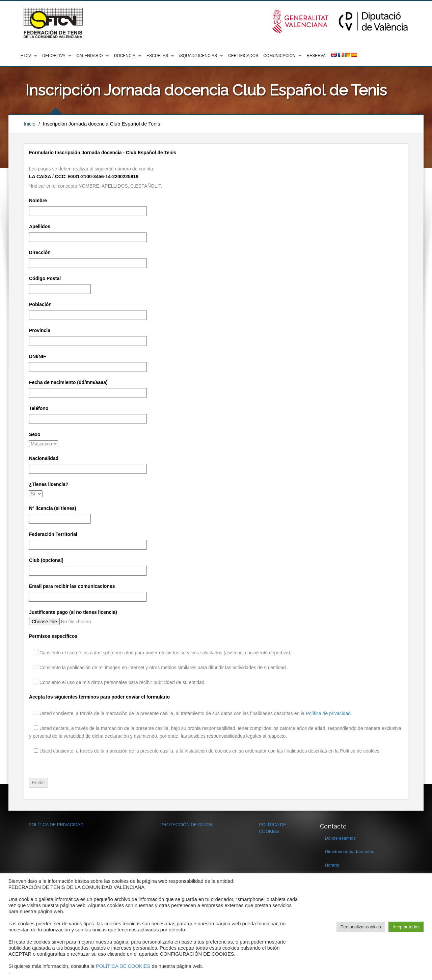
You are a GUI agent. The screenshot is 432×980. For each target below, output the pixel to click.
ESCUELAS (157, 56)
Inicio (30, 124)
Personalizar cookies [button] (361, 927)
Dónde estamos (340, 838)
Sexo (35, 434)
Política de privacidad (328, 713)
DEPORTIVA (54, 56)
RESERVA (316, 56)
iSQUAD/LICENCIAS (198, 56)
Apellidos (40, 226)
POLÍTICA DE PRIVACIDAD (56, 825)
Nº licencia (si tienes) (53, 508)
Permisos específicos (53, 636)
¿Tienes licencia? (49, 484)
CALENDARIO (90, 56)
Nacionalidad (44, 458)
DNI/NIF (38, 356)
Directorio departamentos (350, 852)
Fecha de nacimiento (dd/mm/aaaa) (68, 382)
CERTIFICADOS (243, 56)
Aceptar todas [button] (406, 927)
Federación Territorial (53, 534)
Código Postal (45, 278)
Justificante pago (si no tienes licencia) (73, 612)
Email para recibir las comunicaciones (72, 586)
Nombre (38, 200)
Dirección (40, 252)
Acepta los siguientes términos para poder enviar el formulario (99, 697)
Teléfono (39, 408)
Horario (332, 865)
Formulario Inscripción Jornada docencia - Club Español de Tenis (103, 153)
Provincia (40, 330)
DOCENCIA (125, 56)
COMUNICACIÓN (279, 56)
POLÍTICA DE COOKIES (123, 966)
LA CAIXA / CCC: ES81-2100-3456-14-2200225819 (84, 176)
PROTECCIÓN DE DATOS (187, 825)
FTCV (26, 56)
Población (40, 304)
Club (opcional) (46, 560)
